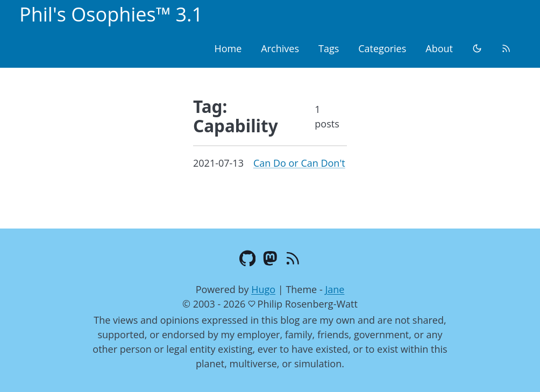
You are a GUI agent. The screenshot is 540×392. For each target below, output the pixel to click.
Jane (335, 289)
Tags (329, 48)
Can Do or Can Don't (299, 163)
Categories (382, 48)
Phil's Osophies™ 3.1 (111, 14)
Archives (280, 48)
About (439, 48)
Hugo (263, 289)
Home (228, 48)
